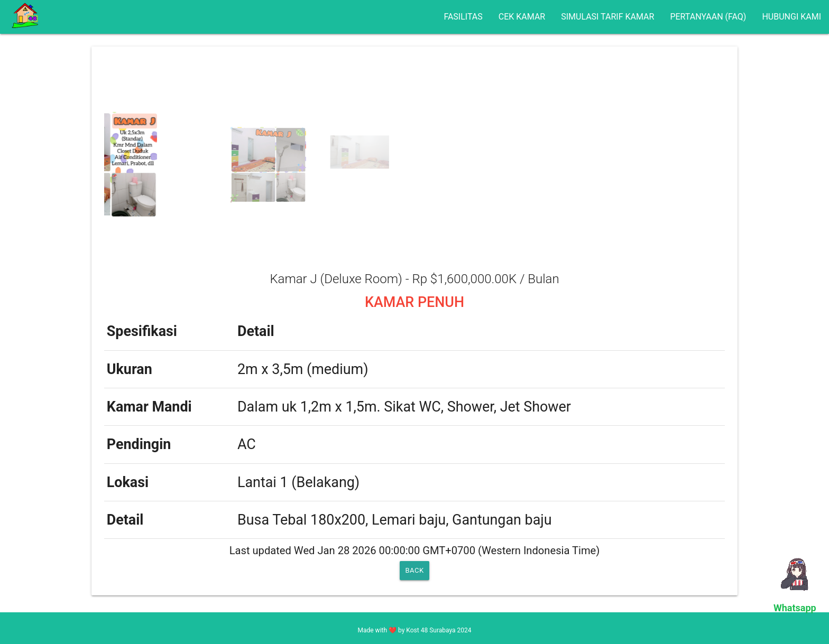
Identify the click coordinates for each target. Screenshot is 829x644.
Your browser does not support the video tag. (797, 573)
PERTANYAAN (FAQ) (708, 17)
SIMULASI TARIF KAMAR (607, 17)
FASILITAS (463, 17)
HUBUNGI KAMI (791, 17)
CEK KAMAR (522, 17)
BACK (414, 570)
